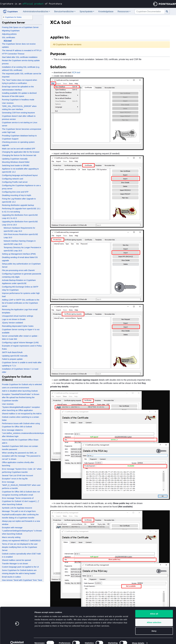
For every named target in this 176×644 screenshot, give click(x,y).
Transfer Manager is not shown (15, 564)
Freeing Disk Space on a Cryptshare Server (20, 27)
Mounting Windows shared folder (16, 162)
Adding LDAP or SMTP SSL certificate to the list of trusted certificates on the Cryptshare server (21, 303)
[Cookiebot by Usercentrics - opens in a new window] (17, 639)
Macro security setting (11, 537)
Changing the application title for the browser (21, 152)
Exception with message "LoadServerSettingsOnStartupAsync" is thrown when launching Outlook (22, 531)
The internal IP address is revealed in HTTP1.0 (22, 50)
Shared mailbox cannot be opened (16, 560)
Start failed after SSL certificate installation (20, 57)
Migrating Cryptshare (11, 31)
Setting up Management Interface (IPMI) (19, 254)
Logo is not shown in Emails (14, 319)
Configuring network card (13, 179)
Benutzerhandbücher (64, 11)
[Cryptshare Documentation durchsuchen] (150, 12)
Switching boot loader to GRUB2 (16, 165)
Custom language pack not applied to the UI (20, 567)
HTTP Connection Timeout (13, 54)
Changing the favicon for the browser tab (19, 155)
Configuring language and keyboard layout (20, 175)
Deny (154, 627)
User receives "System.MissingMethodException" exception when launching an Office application (21, 407)
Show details (138, 639)
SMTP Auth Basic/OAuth (12, 352)
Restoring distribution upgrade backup (18, 205)
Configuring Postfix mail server (15, 182)
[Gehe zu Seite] (167, 12)
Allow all (154, 609)
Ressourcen (123, 11)
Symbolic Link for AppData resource (17, 508)
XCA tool (8, 41)
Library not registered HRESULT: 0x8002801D (21, 541)
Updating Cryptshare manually (15, 159)
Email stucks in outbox (11, 577)
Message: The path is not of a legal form (19, 511)
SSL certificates (8, 37)
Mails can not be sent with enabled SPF (19, 149)
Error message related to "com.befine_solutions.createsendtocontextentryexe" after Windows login (24, 433)
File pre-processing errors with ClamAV (18, 270)
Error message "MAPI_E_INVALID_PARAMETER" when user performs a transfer (21, 485)
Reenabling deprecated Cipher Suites (18, 326)
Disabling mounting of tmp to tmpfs (17, 195)
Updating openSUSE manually (15, 356)
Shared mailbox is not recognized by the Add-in (22, 414)
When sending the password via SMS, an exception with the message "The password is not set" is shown (21, 456)
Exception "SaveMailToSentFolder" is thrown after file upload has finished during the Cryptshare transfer (21, 397)
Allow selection (154, 618)
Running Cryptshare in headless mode (18, 100)
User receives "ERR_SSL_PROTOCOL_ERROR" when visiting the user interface (19, 106)
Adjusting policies (9, 34)
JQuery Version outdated (12, 323)
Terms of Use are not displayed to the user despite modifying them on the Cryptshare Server (20, 547)
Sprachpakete (86, 11)
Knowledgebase (106, 11)
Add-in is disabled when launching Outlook (20, 391)
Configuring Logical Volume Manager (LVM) (20, 343)
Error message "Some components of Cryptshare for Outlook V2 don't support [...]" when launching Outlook (21, 501)
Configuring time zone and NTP (15, 192)
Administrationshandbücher (36, 11)
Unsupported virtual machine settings (18, 316)
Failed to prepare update (12, 359)
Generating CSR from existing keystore (18, 113)
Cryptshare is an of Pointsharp (31, 4)
